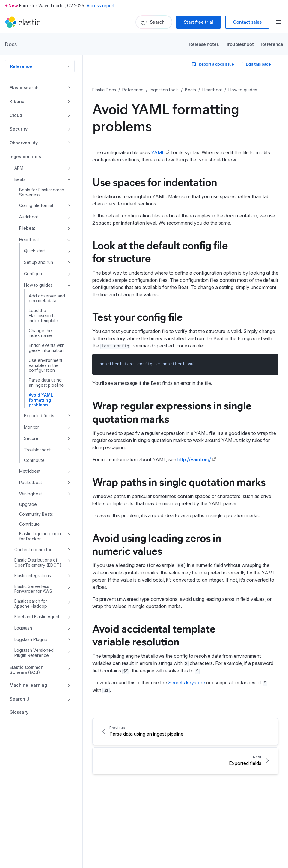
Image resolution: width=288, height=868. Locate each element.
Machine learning (28, 685)
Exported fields (39, 416)
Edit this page (255, 64)
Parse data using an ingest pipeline (46, 383)
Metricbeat (30, 471)
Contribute (34, 460)
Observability (24, 143)
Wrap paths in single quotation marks (179, 481)
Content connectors (34, 549)
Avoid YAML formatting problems (41, 400)
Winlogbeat (31, 494)
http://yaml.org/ (194, 459)
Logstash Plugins (31, 639)
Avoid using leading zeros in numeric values (157, 544)
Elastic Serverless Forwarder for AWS (33, 589)
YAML (158, 152)
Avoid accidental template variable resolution (154, 635)
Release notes (204, 44)
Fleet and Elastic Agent (37, 617)
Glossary (19, 712)
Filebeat (27, 228)
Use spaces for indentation (155, 182)
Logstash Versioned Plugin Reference (34, 653)
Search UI (20, 699)
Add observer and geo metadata (47, 298)
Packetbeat (31, 482)
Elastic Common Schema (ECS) (27, 670)
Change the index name (40, 333)
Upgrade (28, 504)
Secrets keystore (187, 683)
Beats (20, 179)
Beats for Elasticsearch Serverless (42, 192)
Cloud (16, 115)
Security (19, 129)
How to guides (38, 285)
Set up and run (39, 262)
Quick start (34, 251)
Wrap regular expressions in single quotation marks (172, 411)
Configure (34, 274)
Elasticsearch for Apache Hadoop (31, 604)
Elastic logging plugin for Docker (40, 536)
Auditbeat (29, 217)
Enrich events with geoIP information (47, 348)
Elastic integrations (33, 576)
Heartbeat (29, 239)
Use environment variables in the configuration (46, 365)
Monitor (31, 427)
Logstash (23, 628)
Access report (101, 6)
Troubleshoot (240, 44)
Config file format (36, 205)
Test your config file (137, 316)
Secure (31, 438)
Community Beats (36, 514)
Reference (272, 44)
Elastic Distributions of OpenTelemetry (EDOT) (38, 563)
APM (19, 168)
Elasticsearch (24, 88)
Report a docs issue (213, 64)
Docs (11, 44)
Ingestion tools (25, 156)
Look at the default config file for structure (160, 251)
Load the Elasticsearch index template (43, 316)
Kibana (17, 101)
